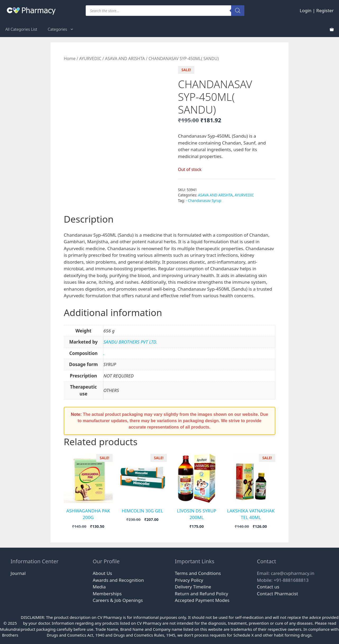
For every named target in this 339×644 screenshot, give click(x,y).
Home (70, 58)
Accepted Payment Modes (202, 600)
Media (99, 587)
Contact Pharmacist (278, 594)
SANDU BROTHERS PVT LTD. (130, 342)
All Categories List (21, 29)
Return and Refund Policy (201, 594)
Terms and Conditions (198, 573)
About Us (102, 573)
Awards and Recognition (118, 580)
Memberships (107, 594)
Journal (18, 573)
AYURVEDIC (90, 58)
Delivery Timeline (193, 587)
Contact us (268, 587)
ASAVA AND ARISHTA (125, 58)
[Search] (238, 11)
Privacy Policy (189, 580)
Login (306, 10)
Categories (63, 29)
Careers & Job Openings (118, 600)
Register (325, 10)
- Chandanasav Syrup (204, 201)
